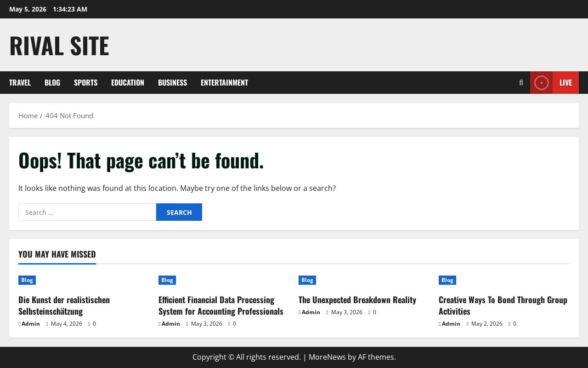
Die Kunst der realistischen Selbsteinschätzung (64, 305)
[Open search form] (521, 83)
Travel (20, 82)
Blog (52, 82)
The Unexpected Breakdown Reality (357, 299)
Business (172, 82)
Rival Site (59, 45)
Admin (31, 324)
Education (128, 82)
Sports (86, 82)
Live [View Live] (551, 83)
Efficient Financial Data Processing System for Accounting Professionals (221, 305)
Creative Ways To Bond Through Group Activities (503, 305)
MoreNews (327, 357)
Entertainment (224, 82)
